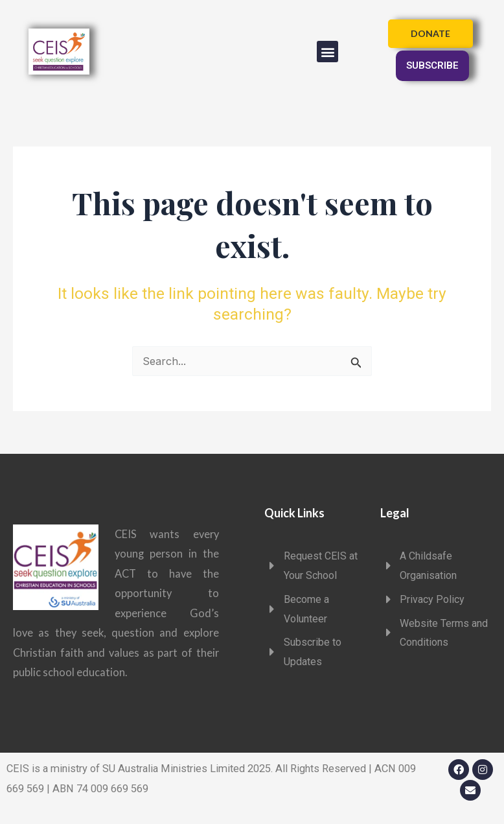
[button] (327, 52)
